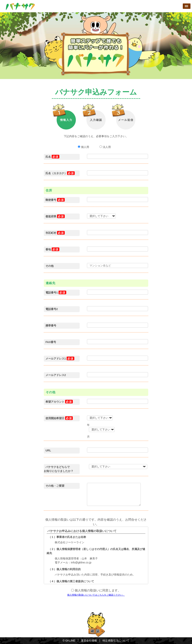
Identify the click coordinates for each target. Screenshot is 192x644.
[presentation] (98, 604)
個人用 (84, 147)
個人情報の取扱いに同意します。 (97, 590)
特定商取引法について (116, 641)
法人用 (105, 147)
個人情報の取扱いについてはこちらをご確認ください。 (96, 595)
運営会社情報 (89, 641)
